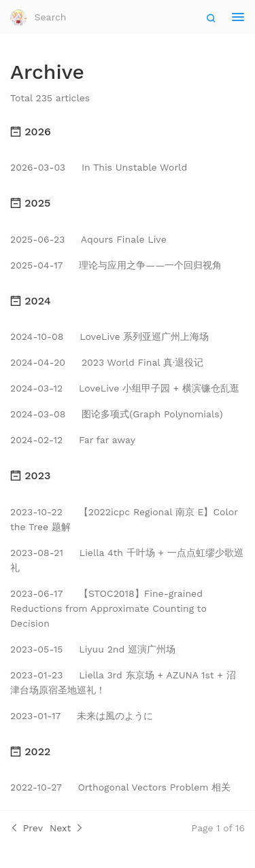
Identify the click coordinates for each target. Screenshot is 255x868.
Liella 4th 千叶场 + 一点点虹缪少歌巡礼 (127, 560)
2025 (30, 203)
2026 (31, 132)
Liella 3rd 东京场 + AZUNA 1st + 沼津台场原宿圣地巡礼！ (123, 682)
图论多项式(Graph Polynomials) (117, 414)
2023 (30, 475)
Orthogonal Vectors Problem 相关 (120, 787)
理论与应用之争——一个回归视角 (116, 265)
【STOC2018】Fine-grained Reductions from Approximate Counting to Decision (108, 608)
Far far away (73, 440)
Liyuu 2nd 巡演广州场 (93, 649)
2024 (31, 301)
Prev (27, 828)
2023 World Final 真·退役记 (107, 362)
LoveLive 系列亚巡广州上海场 (109, 336)
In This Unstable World (99, 167)
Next (67, 828)
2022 (30, 751)
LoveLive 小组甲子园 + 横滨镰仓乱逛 (125, 388)
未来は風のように (82, 716)
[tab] (128, 132)
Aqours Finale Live (88, 239)
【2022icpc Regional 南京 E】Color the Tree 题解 (124, 519)
